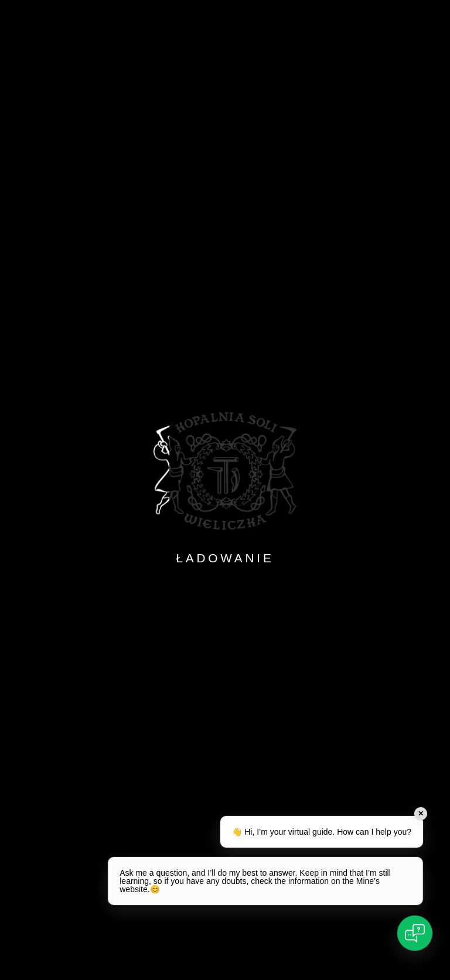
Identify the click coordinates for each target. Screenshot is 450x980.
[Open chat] (415, 933)
